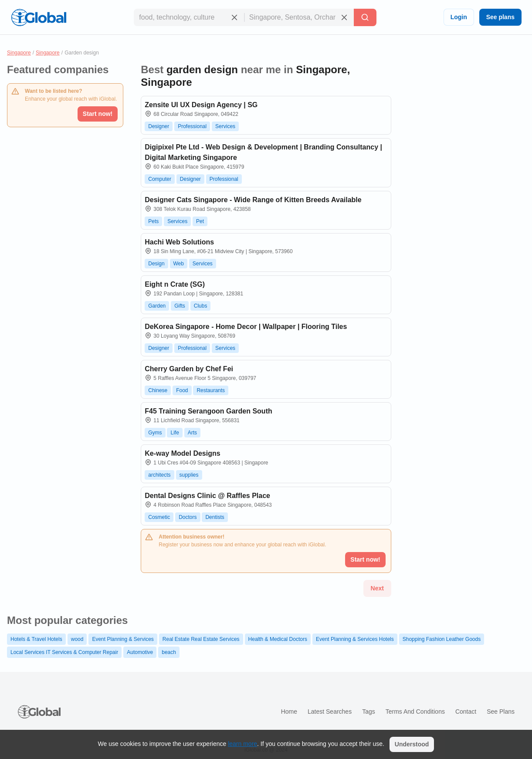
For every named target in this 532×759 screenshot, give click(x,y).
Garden (157, 306)
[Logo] (39, 17)
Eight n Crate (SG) (175, 284)
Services (225, 126)
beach (169, 652)
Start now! (98, 114)
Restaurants (211, 390)
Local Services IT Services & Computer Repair (64, 652)
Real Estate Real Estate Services (201, 639)
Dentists (215, 517)
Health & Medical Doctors (278, 639)
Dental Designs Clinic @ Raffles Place (207, 496)
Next (377, 588)
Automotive (140, 652)
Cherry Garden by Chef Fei (189, 369)
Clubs (201, 306)
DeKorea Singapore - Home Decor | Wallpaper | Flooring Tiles (246, 327)
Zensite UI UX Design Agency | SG (201, 105)
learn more (242, 744)
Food (182, 390)
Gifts (180, 306)
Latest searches (330, 712)
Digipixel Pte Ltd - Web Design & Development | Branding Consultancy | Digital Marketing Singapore (263, 152)
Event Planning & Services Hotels (355, 639)
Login (459, 17)
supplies (189, 475)
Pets (153, 221)
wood (77, 639)
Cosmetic (159, 517)
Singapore (19, 53)
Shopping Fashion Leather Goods (442, 639)
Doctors (188, 517)
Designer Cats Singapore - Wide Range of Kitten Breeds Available (253, 200)
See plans (500, 17)
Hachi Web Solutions (179, 242)
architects (159, 475)
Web (179, 264)
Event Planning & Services (123, 639)
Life (175, 433)
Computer (160, 179)
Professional (192, 126)
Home (289, 712)
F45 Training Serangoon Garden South (208, 411)
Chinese (158, 390)
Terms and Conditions (415, 712)
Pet (200, 221)
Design (156, 264)
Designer (159, 126)
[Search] (365, 17)
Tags (369, 712)
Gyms (155, 433)
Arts (192, 433)
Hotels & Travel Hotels (36, 639)
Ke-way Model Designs (182, 453)
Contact (466, 712)
